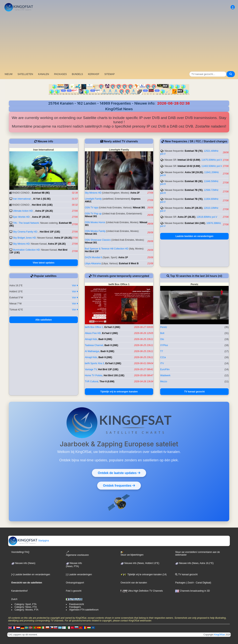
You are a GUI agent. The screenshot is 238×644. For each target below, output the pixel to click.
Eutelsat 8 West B (129, 263)
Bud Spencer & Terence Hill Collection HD (107, 249)
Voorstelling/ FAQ (20, 552)
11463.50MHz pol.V (212, 166)
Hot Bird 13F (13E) (50, 232)
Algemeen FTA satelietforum (84, 610)
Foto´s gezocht (74, 591)
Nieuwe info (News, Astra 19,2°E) (194, 563)
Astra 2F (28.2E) (44, 211)
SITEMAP (110, 74)
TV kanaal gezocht (194, 392)
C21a (163, 357)
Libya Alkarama (93, 263)
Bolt (162, 333)
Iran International (22, 199)
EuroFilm (165, 369)
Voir (75, 285)
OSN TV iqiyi (91, 208)
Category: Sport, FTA (26, 604)
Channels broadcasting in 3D (192, 591)
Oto (162, 339)
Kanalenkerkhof (19, 591)
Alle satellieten (44, 320)
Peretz (164, 327)
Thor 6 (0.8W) (107, 381)
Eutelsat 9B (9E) (41, 193)
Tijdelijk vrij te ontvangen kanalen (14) (144, 574)
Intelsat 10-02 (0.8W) (189, 160)
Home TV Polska (94, 375)
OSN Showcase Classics (98, 240)
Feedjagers (75, 607)
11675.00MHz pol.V (212, 160)
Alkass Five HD (93, 333)
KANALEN (44, 74)
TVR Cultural (92, 381)
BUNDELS (77, 74)
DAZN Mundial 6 (93, 257)
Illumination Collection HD (26, 250)
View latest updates (44, 263)
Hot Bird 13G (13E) (42, 205)
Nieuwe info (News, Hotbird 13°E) (140, 563)
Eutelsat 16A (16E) (195, 223)
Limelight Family (93, 199)
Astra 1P (123, 257)
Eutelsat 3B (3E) (194, 181)
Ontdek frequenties (119, 485)
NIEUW (9, 74)
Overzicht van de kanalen (134, 583)
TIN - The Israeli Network (26, 223)
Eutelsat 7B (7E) (194, 151)
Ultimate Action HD (23, 211)
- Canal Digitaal (202, 583)
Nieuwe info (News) (23, 563)
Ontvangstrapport (75, 583)
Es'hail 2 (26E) (112, 327)
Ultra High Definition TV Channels (142, 591)
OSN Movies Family (95, 231)
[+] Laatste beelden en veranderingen (31, 574)
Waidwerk (165, 375)
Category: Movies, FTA (27, 610)
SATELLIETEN (25, 74)
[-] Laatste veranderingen (79, 574)
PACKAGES (60, 74)
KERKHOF (94, 74)
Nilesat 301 (139, 208)
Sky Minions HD (21, 244)
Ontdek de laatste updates (119, 473)
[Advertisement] (119, 42)
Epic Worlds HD (21, 217)
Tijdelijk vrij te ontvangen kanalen (119, 392)
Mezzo (164, 381)
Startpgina (29, 541)
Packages (180, 583)
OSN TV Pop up (93, 214)
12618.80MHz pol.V (207, 217)
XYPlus (164, 345)
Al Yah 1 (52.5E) (42, 199)
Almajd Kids (91, 339)
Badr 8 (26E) (105, 339)
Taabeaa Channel (94, 345)
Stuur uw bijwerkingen (132, 554)
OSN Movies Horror (95, 222)
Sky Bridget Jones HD (24, 238)
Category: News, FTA (26, 607)
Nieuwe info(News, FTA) (74, 565)
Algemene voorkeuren (77, 554)
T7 (162, 351)
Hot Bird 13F (92, 251)
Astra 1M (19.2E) (194, 172)
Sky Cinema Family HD (25, 232)
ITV (162, 363)
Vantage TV (91, 369)
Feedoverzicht (77, 604)
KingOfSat (220, 635)
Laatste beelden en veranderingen (194, 236)
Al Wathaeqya (92, 351)
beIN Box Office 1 (94, 327)
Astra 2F (135, 193)
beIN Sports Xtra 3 (95, 363)
